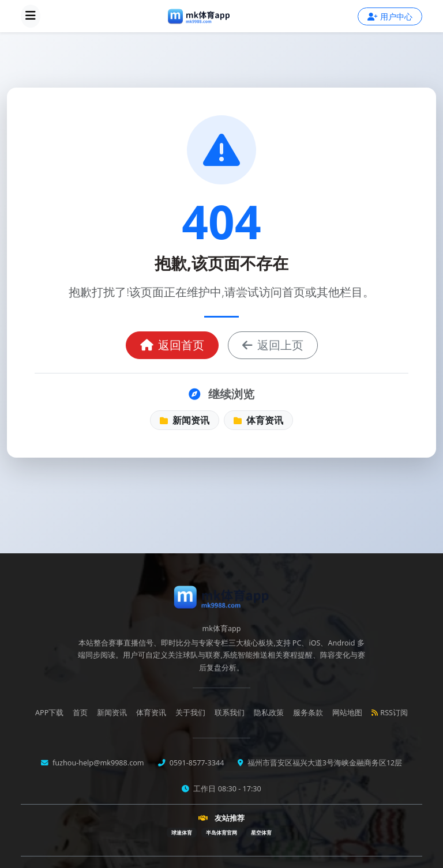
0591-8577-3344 (196, 763)
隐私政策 (269, 713)
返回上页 (273, 345)
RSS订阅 (390, 713)
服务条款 (308, 713)
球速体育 (182, 833)
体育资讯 (258, 420)
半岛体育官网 (221, 833)
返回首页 (172, 345)
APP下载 (49, 713)
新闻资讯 (185, 420)
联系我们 (230, 713)
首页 (80, 713)
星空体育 (261, 833)
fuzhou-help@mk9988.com (97, 763)
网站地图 (347, 713)
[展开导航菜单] (31, 16)
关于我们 (190, 713)
